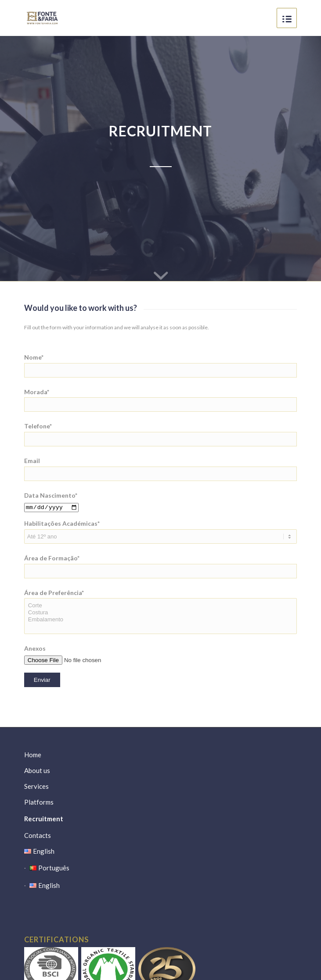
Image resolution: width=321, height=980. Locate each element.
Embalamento (160, 620)
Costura (160, 613)
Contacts (38, 835)
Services (36, 786)
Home (33, 755)
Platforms (39, 802)
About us (37, 770)
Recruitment (44, 819)
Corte (160, 606)
